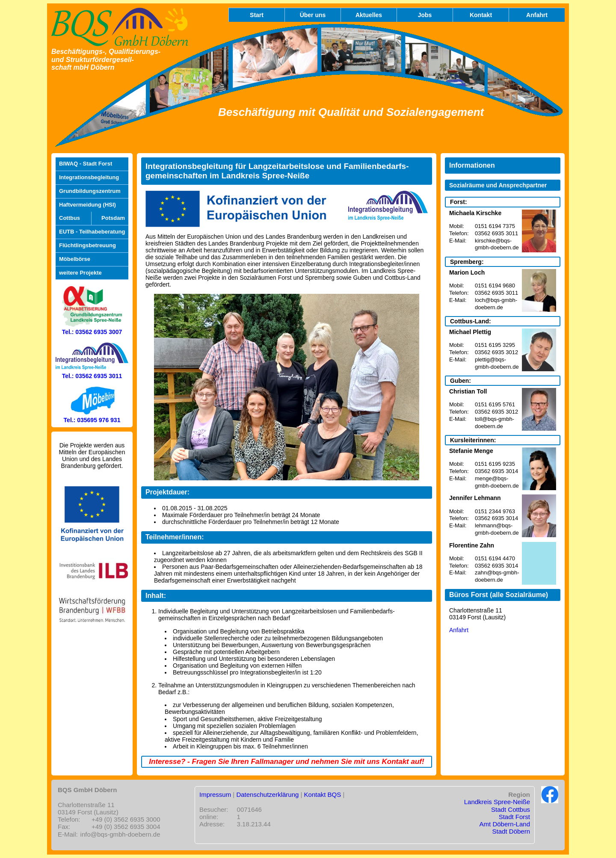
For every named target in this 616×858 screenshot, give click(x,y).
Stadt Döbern (511, 831)
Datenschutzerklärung (267, 794)
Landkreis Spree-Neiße (497, 802)
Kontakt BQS (323, 794)
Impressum (215, 794)
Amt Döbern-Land (505, 824)
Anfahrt (459, 630)
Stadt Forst (514, 817)
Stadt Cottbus (511, 809)
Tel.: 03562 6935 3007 (92, 328)
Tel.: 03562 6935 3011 (92, 373)
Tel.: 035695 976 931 (92, 417)
